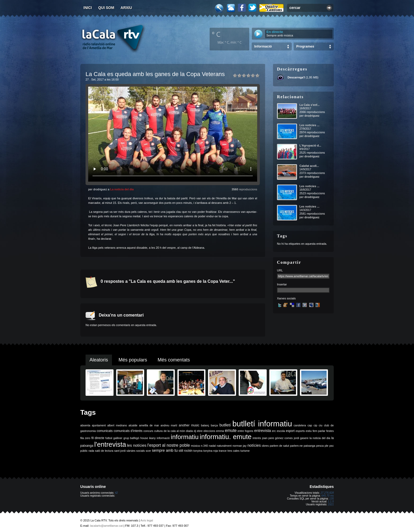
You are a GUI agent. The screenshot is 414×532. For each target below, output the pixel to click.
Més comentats (174, 360)
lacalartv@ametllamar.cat (106, 526)
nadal (212, 446)
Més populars (133, 360)
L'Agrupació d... (310, 145)
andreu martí (169, 425)
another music (189, 425)
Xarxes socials (286, 298)
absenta (85, 425)
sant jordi (120, 451)
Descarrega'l (296, 77)
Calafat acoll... (309, 166)
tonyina (198, 451)
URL (280, 270)
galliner (118, 438)
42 (116, 493)
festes (330, 431)
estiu (309, 431)
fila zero (85, 438)
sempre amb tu (165, 450)
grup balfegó (131, 438)
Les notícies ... (309, 125)
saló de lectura (104, 451)
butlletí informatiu (262, 424)
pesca (320, 446)
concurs (148, 431)
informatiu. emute (225, 437)
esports (300, 431)
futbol (109, 438)
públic (84, 451)
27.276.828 (327, 493)
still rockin (185, 451)
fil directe (98, 438)
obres (265, 446)
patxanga (309, 446)
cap (310, 425)
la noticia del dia (320, 438)
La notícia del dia (122, 189)
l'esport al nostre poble (169, 445)
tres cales (233, 451)
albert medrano (117, 425)
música (195, 446)
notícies (254, 445)
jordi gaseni (301, 438)
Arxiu (126, 8)
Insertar (282, 284)
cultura (158, 431)
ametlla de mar (149, 425)
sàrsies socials (136, 451)
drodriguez (312, 116)
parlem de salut (279, 446)
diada (189, 431)
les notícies (137, 445)
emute (231, 430)
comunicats (105, 431)
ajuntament (99, 425)
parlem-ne (297, 446)
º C (216, 34)
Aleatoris (99, 360)
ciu (321, 425)
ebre (200, 431)
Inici (88, 8)
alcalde (133, 425)
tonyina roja (211, 451)
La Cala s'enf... (310, 105)
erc (274, 431)
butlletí (225, 425)
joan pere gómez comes (277, 438)
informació (163, 438)
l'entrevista (110, 444)
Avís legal (147, 520)
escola (281, 431)
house (144, 438)
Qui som (106, 8)
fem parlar (319, 431)
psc (331, 446)
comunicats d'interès (128, 431)
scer (148, 451)
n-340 (204, 446)
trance (223, 451)
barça (214, 425)
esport (290, 431)
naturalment (224, 446)
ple (327, 446)
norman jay (240, 446)
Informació (263, 46)
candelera (300, 425)
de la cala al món (174, 431)
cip (316, 425)
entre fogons (245, 431)
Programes (305, 46)
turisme (245, 451)
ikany (152, 438)
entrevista (263, 431)
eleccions (209, 431)
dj (195, 431)
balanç (205, 425)
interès (257, 438)
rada (91, 451)
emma (220, 431)
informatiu (185, 437)
